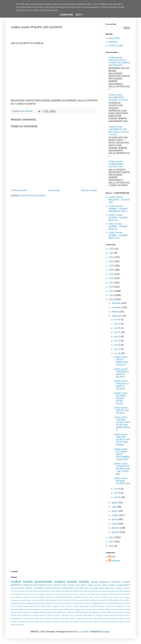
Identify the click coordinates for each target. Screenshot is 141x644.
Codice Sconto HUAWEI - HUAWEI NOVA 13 (118, 226)
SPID (20, 615)
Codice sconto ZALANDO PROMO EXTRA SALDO (121, 398)
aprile (115, 519)
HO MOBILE (68, 603)
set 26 (118, 328)
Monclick (111, 591)
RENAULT (62, 612)
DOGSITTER (69, 600)
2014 (112, 295)
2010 (112, 546)
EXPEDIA (113, 42)
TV (94, 615)
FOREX (127, 600)
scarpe (128, 622)
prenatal (110, 622)
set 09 (118, 489)
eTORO (56, 622)
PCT (13, 594)
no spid (103, 622)
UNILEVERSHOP (116, 615)
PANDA (102, 610)
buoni (51, 622)
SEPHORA (93, 612)
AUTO (117, 594)
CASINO (71, 585)
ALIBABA (103, 594)
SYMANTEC (27, 615)
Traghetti (99, 615)
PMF (113, 557)
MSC (21, 610)
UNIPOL (127, 615)
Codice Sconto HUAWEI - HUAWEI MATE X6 (118, 217)
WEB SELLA (85, 588)
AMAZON (119, 588)
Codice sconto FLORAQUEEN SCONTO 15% (116, 164)
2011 (112, 542)
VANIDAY (48, 619)
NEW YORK (64, 610)
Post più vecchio (89, 190)
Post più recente (19, 190)
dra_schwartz (83, 632)
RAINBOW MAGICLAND (41, 612)
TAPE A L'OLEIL (53, 615)
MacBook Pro (49, 610)
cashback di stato (52, 594)
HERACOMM (39, 603)
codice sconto (22, 582)
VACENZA (27, 619)
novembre (117, 307)
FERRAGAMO (113, 600)
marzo (115, 524)
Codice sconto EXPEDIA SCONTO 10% (122, 481)
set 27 (118, 324)
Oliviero (95, 610)
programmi (104, 582)
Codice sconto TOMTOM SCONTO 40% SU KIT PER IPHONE (122, 440)
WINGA (122, 619)
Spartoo (43, 615)
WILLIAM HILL (113, 619)
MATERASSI (67, 591)
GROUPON (114, 38)
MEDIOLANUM (46, 585)
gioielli (76, 622)
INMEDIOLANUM (31, 585)
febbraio (116, 528)
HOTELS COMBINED (92, 603)
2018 (112, 278)
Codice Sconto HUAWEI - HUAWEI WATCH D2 (118, 235)
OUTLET (88, 610)
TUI (77, 588)
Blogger (106, 632)
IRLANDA (126, 603)
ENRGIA (86, 600)
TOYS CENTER (76, 615)
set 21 (118, 341)
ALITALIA (111, 594)
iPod (76, 594)
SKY (100, 612)
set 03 (118, 497)
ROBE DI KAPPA (73, 612)
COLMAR (104, 597)
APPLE (105, 585)
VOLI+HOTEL (70, 619)
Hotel (77, 585)
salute (116, 622)
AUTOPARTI (125, 594)
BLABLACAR (50, 597)
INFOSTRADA (44, 591)
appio (37, 622)
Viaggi (120, 585)
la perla (95, 588)
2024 (112, 253)
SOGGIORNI (117, 612)
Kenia (37, 606)
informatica (83, 622)
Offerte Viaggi (87, 585)
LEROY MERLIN (53, 606)
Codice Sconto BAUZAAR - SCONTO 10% (119, 200)
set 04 (118, 493)
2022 (112, 261)
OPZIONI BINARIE (123, 591)
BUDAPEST (78, 597)
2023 (112, 257)
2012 (112, 537)
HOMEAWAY (78, 603)
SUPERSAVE (68, 588)
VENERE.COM (58, 619)
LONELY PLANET (72, 606)
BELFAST (28, 597)
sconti (94, 582)
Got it (79, 15)
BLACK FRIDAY (25, 588)
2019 (112, 274)
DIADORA (41, 600)
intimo (90, 622)
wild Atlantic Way (17, 625)
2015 (112, 291)
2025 (112, 249)
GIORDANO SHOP (18, 603)
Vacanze (97, 585)
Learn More (66, 15)
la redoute (82, 594)
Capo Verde (113, 597)
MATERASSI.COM (80, 591)
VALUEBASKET (38, 619)
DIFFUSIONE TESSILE (54, 600)
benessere (44, 622)
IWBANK (58, 591)
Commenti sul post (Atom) (33, 195)
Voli (36, 594)
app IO (32, 622)
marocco (97, 622)
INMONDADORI (116, 603)
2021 (112, 266)
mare (88, 594)
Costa (34, 600)
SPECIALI (116, 582)
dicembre (116, 303)
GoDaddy (30, 603)
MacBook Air (38, 610)
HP (102, 603)
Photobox (27, 612)
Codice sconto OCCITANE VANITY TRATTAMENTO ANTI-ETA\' (122, 454)
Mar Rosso (103, 591)
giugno (115, 511)
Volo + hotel (93, 619)
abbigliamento (24, 622)
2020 (112, 270)
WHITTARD (102, 619)
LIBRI (63, 606)
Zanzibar (14, 622)
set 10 (118, 353)
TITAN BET (65, 615)
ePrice (62, 594)
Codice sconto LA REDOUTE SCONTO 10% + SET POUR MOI (122, 469)
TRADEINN (88, 615)
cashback (41, 594)
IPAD (52, 591)
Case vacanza (124, 597)
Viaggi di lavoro (82, 619)
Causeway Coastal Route (21, 600)
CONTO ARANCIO (53, 588)
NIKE (71, 610)
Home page (54, 190)
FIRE (122, 600)
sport (107, 588)
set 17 (118, 349)
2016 (112, 287)
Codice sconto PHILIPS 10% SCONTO (121, 410)
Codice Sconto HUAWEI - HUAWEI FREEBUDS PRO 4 (118, 209)
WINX (128, 619)
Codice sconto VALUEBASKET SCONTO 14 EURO (118, 97)
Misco (56, 610)
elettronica (69, 622)
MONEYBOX (93, 591)
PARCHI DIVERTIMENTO (115, 610)
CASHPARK (38, 588)
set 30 (118, 319)
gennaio (116, 532)
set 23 (118, 336)
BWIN (85, 597)
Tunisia (106, 615)
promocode (44, 582)
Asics (13, 597)
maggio (116, 515)
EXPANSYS (94, 600)
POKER (20, 612)
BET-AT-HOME (38, 597)
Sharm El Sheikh (21, 594)
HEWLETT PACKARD (54, 603)
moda (101, 588)
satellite (121, 622)
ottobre (115, 312)
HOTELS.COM (116, 46)
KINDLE (31, 606)
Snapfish (36, 615)
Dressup (78, 600)
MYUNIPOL (28, 610)
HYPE (107, 603)
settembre (117, 316)
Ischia (25, 606)
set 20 (118, 345)
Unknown (116, 561)
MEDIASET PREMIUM (89, 606)
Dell (27, 591)
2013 (112, 299)
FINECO (113, 585)
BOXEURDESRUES (64, 597)
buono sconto (78, 582)
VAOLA (31, 594)
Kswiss (43, 606)
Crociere (21, 591)
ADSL (112, 588)
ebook (62, 622)
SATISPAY (84, 612)
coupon (60, 582)
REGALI (54, 612)
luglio (115, 507)
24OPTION (95, 594)
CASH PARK (94, 597)
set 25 (118, 332)
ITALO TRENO (17, 606)
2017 (112, 283)
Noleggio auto (79, 610)
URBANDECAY (17, 619)
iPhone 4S (69, 594)
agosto (115, 503)
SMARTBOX (107, 612)
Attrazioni (19, 597)
